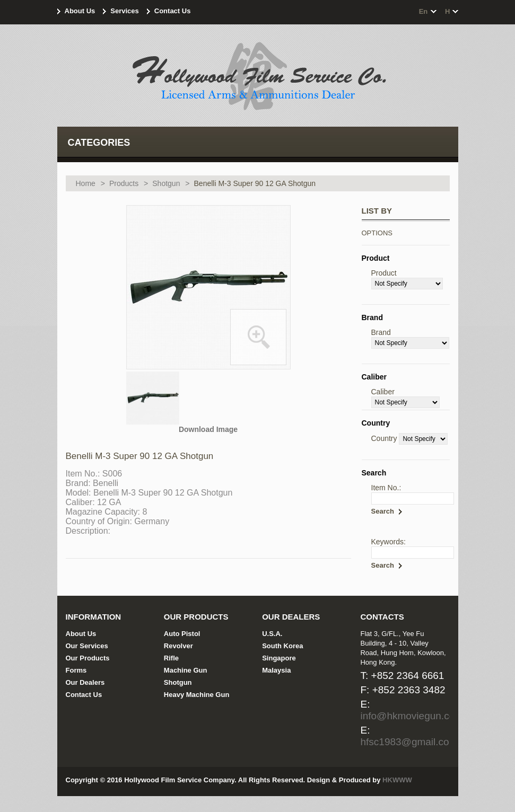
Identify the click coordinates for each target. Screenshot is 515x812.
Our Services (87, 646)
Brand (381, 332)
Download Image (208, 429)
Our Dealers (85, 682)
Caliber (383, 392)
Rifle (171, 658)
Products (124, 183)
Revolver (178, 646)
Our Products (88, 658)
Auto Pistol (182, 634)
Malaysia (276, 670)
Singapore (279, 658)
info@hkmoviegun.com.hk (418, 716)
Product (384, 273)
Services (125, 11)
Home (86, 183)
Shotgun (166, 183)
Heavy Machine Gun (197, 695)
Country (384, 438)
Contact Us (173, 11)
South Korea (282, 646)
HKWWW (397, 780)
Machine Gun (186, 670)
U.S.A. (272, 634)
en (424, 11)
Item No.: (386, 488)
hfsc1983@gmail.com (409, 742)
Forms (76, 670)
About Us (80, 11)
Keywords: (389, 542)
